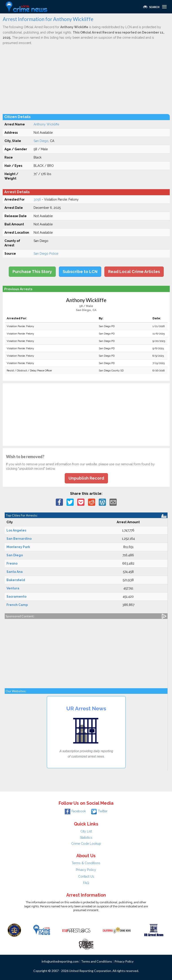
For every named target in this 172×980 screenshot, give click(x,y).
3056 (37, 199)
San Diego (41, 141)
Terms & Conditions (86, 863)
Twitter (99, 811)
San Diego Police (46, 254)
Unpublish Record (86, 478)
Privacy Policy (86, 870)
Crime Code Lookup (86, 844)
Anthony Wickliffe (46, 124)
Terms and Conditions (97, 961)
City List (86, 831)
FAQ (86, 883)
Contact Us (86, 876)
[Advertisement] (86, 79)
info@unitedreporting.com (60, 961)
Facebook (75, 811)
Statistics (86, 838)
